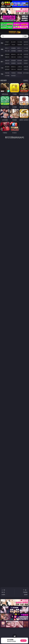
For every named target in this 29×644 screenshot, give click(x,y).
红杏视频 (7, 76)
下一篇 (25, 592)
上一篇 (4, 592)
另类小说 (13, 69)
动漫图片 (26, 61)
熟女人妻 (7, 51)
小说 (2, 68)
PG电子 (7, 42)
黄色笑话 (20, 69)
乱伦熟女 (20, 57)
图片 (2, 62)
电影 (2, 55)
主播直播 (20, 51)
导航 (2, 74)
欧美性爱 (26, 54)
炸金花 (13, 45)
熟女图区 (20, 63)
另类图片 (26, 63)
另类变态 (26, 57)
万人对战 (20, 42)
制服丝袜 (7, 57)
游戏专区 (26, 42)
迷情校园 (7, 69)
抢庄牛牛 (26, 45)
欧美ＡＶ (20, 48)
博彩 (2, 43)
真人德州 (13, 42)
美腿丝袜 (7, 63)
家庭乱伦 (13, 67)
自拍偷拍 (13, 48)
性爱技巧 (26, 69)
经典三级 (13, 57)
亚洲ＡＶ (7, 48)
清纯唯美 (13, 63)
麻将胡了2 (7, 45)
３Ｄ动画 (26, 48)
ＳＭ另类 (26, 51)
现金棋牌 (20, 45)
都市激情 (7, 67)
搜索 (25, 36)
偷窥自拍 (7, 61)
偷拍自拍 (13, 54)
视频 (2, 49)
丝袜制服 (13, 51)
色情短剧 (13, 76)
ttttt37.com (15, 32)
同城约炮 (7, 73)
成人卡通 (20, 54)
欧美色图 (20, 61)
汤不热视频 (26, 73)
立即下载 (23, 641)
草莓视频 (20, 73)
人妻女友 (20, 67)
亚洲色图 (13, 61)
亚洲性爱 (7, 54)
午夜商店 (13, 73)
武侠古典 (26, 67)
